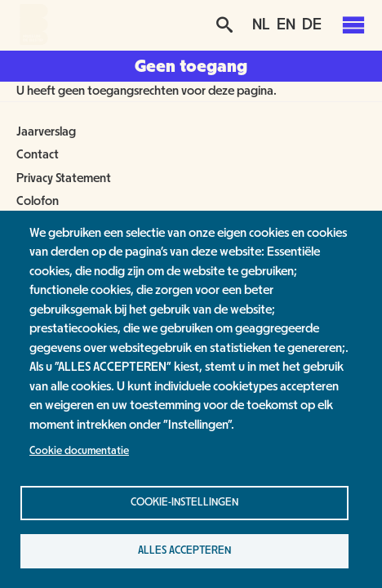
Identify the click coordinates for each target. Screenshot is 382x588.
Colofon (38, 201)
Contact (38, 154)
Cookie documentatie (79, 451)
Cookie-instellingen (184, 502)
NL (261, 24)
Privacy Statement (64, 178)
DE (312, 24)
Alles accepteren (184, 550)
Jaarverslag (46, 131)
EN (286, 24)
